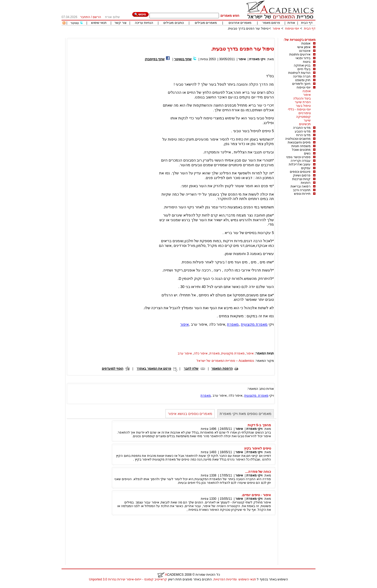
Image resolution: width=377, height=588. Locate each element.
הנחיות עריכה (144, 23)
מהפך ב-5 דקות (259, 425)
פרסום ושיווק (302, 175)
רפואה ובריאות (301, 186)
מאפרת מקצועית (254, 324)
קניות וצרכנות (301, 179)
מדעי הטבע (303, 131)
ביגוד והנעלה (302, 98)
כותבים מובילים (173, 23)
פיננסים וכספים (300, 172)
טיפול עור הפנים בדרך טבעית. (248, 29)
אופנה (307, 91)
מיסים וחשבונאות (299, 142)
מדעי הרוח (303, 135)
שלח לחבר (191, 369)
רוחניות (306, 183)
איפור (276, 29)
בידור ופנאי (303, 58)
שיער (307, 120)
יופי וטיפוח (292, 29)
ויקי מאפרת (257, 59)
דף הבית (307, 23)
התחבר (85, 17)
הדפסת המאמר (222, 369)
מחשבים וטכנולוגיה (298, 139)
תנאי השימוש (247, 579)
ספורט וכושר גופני (298, 157)
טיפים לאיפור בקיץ (257, 448)
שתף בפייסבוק (155, 59)
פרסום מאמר (271, 23)
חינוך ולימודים (301, 84)
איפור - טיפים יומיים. (256, 495)
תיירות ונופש (302, 194)
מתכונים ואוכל (301, 150)
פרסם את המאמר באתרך (154, 369)
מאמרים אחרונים (240, 23)
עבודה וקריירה (301, 161)
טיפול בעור (303, 106)
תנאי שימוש (99, 23)
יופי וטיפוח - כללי (299, 109)
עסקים (306, 168)
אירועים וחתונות (300, 54)
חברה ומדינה (302, 76)
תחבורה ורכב (302, 190)
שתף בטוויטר (183, 59)
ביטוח (307, 62)
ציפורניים (305, 113)
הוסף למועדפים (113, 369)
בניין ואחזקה (302, 65)
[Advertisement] (220, 36)
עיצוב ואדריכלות (300, 164)
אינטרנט (305, 51)
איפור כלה (201, 353)
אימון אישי (304, 47)
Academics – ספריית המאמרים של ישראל (225, 361)
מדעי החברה (302, 128)
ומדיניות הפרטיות (225, 579)
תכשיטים (305, 124)
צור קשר (120, 23)
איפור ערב (185, 353)
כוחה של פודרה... (258, 472)
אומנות (306, 43)
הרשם (97, 17)
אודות (291, 23)
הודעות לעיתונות (299, 73)
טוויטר (75, 23)
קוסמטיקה (303, 117)
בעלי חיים (304, 69)
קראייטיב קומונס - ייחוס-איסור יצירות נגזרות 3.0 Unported (128, 579)
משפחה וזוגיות (301, 146)
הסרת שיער (303, 102)
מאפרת (233, 324)
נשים (307, 153)
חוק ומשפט (303, 80)
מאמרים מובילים (206, 23)
